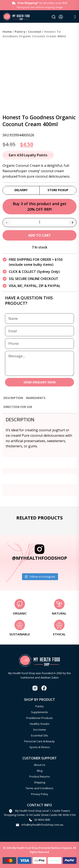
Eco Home (40, 730)
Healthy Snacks (40, 724)
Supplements (39, 712)
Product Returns (40, 776)
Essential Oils (39, 735)
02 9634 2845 (42, 820)
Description (13, 398)
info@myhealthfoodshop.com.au (42, 825)
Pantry (20, 31)
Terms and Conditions (39, 788)
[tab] (13, 400)
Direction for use (18, 407)
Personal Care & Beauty (39, 741)
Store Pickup (58, 190)
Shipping (39, 782)
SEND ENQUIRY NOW (40, 382)
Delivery (21, 190)
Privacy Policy (40, 794)
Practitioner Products (39, 718)
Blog (40, 771)
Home (7, 31)
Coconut (35, 31)
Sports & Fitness (40, 747)
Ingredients (36, 398)
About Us (39, 765)
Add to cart (40, 235)
